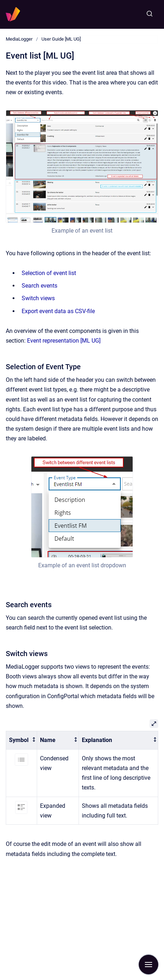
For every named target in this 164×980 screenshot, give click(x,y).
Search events (39, 286)
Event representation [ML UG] (64, 341)
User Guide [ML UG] (61, 39)
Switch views (38, 298)
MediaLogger (19, 39)
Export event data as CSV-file (58, 311)
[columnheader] (22, 740)
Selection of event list (49, 273)
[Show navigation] (149, 965)
